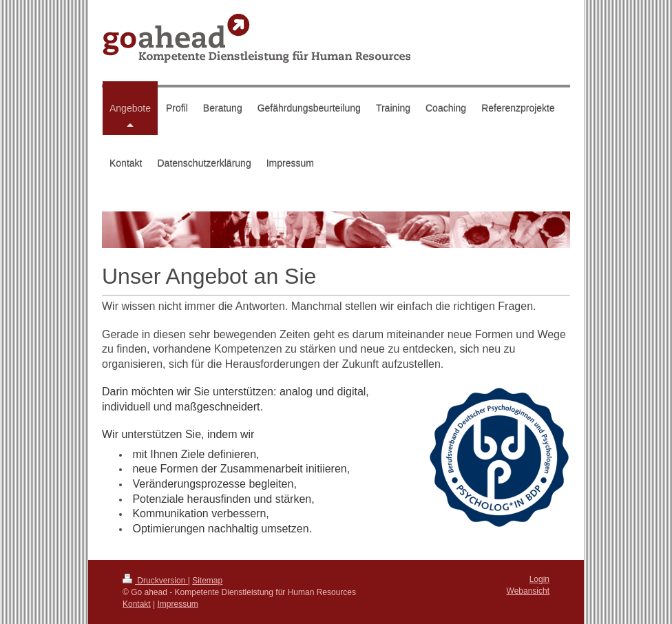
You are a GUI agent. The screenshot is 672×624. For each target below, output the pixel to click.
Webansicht (528, 591)
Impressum (178, 604)
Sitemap (207, 581)
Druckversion (155, 581)
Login (539, 579)
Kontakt (137, 604)
